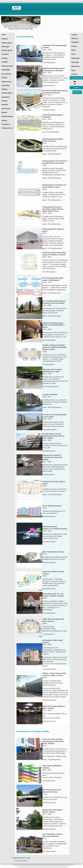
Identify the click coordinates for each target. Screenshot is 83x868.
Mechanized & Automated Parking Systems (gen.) (7, 87)
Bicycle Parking (7, 116)
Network (5, 39)
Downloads (75, 58)
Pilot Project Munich (6, 110)
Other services (74, 72)
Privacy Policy (74, 48)
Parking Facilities (5, 60)
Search (77, 92)
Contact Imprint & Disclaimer (75, 38)
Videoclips (75, 62)
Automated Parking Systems (6, 101)
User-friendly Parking (6, 76)
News (73, 54)
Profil (4, 35)
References (75, 66)
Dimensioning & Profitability (7, 68)
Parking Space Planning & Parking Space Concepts (7, 48)
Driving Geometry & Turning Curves (7, 124)
